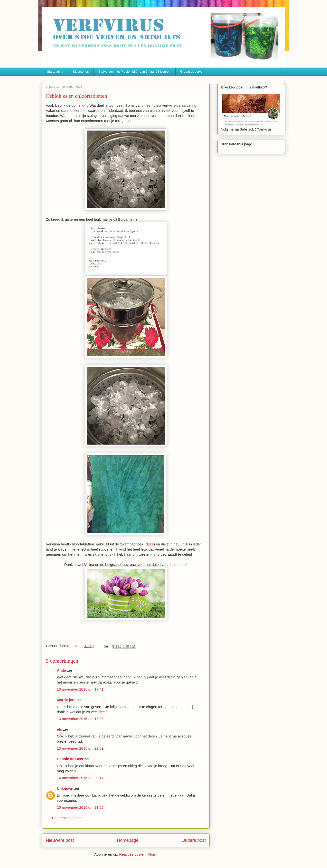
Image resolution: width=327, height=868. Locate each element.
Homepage (128, 840)
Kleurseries (81, 72)
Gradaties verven (192, 72)
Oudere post (193, 840)
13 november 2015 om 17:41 (80, 689)
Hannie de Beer (70, 759)
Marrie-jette (67, 700)
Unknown (65, 788)
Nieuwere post (60, 840)
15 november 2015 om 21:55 (80, 807)
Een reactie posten (67, 818)
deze (150, 544)
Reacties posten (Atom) (138, 854)
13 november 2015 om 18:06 (80, 719)
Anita (62, 670)
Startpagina (55, 72)
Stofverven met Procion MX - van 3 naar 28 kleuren (135, 72)
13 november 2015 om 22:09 (80, 748)
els (60, 729)
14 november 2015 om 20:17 (80, 778)
